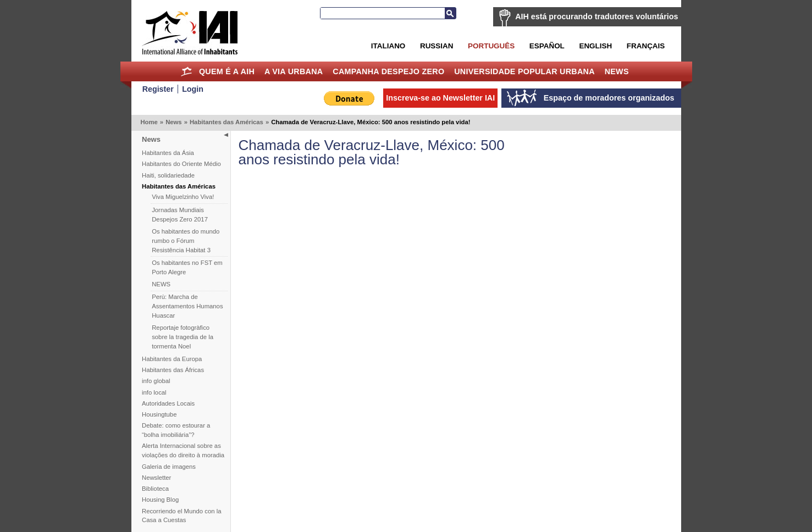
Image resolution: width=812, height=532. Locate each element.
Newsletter (156, 478)
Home (186, 71)
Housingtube (159, 414)
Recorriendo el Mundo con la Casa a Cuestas (181, 516)
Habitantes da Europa (172, 359)
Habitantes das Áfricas (173, 370)
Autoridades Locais (168, 403)
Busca (450, 13)
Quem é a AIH (227, 71)
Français (646, 46)
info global (156, 381)
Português (491, 46)
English (595, 46)
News (617, 71)
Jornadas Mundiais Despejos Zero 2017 (180, 215)
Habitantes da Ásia (168, 153)
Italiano (388, 46)
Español (547, 46)
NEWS (161, 284)
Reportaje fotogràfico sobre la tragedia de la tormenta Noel (183, 337)
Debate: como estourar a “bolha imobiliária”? (176, 430)
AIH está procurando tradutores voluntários (596, 16)
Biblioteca (155, 489)
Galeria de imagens (169, 467)
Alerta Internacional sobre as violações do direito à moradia (183, 450)
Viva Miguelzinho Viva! (183, 197)
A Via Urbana (294, 71)
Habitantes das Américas (227, 122)
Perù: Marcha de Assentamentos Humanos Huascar (187, 306)
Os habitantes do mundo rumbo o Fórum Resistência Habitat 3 (186, 241)
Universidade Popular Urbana (524, 71)
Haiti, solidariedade (168, 175)
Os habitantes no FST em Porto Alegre (187, 267)
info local (154, 392)
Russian (437, 46)
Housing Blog (160, 500)
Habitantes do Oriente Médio (181, 164)
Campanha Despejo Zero (388, 71)
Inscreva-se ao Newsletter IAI (440, 98)
